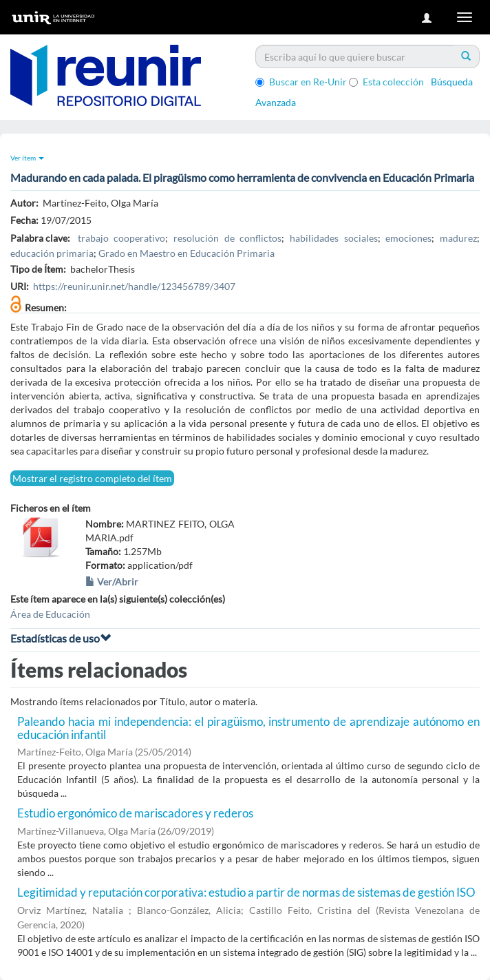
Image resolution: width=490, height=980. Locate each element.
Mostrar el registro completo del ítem (92, 478)
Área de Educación (50, 614)
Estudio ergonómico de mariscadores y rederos (135, 813)
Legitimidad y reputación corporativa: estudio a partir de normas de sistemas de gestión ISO (246, 892)
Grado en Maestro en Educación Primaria (187, 253)
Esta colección (386, 82)
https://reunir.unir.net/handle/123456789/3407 (134, 286)
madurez (458, 238)
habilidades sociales (334, 238)
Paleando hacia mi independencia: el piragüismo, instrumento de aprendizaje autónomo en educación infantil (248, 728)
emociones (408, 238)
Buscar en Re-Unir (301, 82)
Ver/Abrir (112, 582)
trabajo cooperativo (122, 238)
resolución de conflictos (227, 238)
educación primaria (52, 253)
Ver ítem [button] (27, 158)
